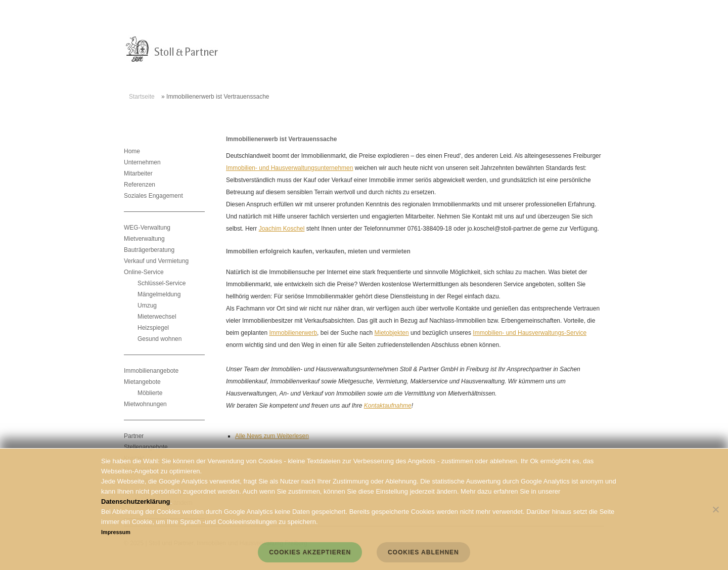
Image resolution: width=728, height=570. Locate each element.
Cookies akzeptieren (310, 552)
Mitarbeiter (138, 173)
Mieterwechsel (157, 317)
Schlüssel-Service (162, 283)
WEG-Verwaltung (147, 228)
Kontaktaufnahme (388, 406)
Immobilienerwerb (293, 333)
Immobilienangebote (151, 371)
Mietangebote (142, 382)
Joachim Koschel (282, 229)
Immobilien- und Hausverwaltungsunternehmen (289, 168)
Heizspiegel (153, 328)
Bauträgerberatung (149, 250)
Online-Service (144, 272)
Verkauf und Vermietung (156, 261)
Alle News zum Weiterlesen (272, 436)
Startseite (142, 97)
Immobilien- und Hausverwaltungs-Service (530, 333)
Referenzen (140, 185)
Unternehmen (142, 162)
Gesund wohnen (160, 339)
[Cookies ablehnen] (715, 509)
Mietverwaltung (144, 239)
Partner (134, 436)
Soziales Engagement (153, 196)
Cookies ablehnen (423, 552)
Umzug (147, 305)
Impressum (116, 532)
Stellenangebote (146, 447)
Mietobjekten (392, 333)
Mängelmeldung (159, 294)
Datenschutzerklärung (136, 501)
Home (132, 151)
